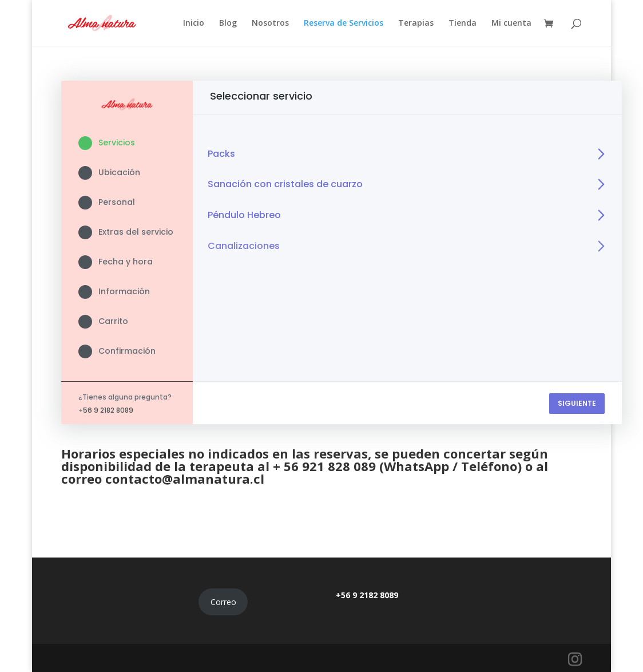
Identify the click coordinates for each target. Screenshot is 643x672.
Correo (223, 602)
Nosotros (270, 23)
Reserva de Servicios (344, 23)
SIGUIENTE (577, 403)
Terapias (416, 23)
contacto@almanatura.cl (185, 479)
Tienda (463, 23)
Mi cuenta (511, 23)
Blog (228, 23)
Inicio (194, 23)
